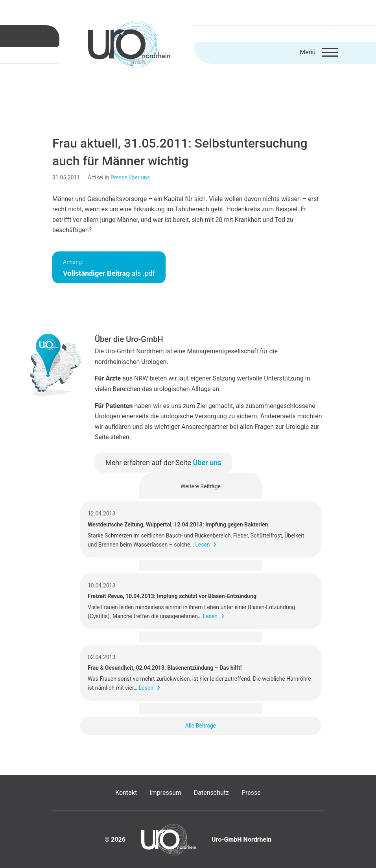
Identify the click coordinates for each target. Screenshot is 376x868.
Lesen (202, 545)
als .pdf (109, 268)
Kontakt (126, 793)
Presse (251, 793)
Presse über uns (130, 177)
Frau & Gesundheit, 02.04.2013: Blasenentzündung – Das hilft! (165, 668)
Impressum (165, 793)
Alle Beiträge (201, 726)
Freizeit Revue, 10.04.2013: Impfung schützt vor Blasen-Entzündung (172, 596)
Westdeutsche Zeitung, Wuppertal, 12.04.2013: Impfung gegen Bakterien (178, 524)
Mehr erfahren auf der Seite (163, 463)
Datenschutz (211, 793)
